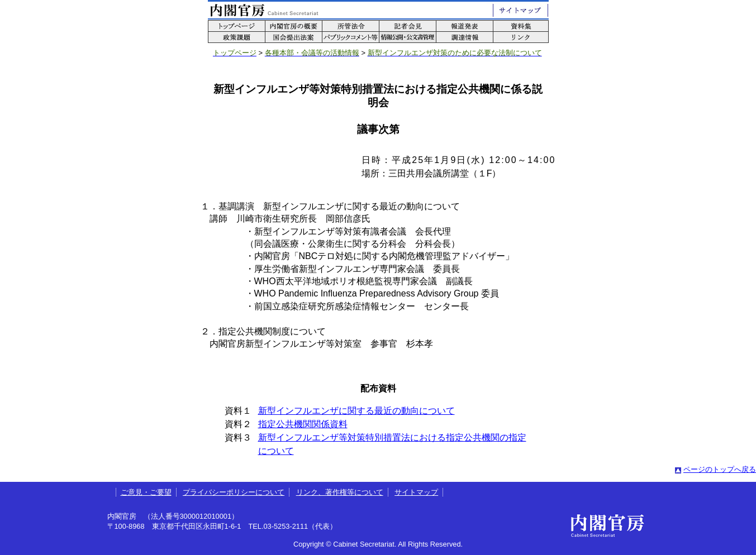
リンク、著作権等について (340, 492)
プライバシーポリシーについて (234, 492)
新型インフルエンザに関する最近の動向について (356, 411)
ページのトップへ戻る (720, 469)
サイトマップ (416, 492)
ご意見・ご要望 (146, 492)
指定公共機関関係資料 (303, 424)
